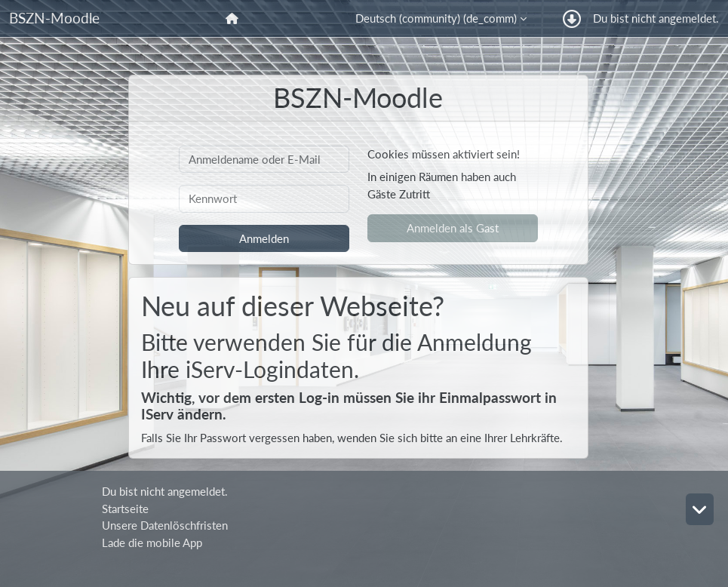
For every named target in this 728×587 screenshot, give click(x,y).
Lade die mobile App (152, 542)
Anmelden (264, 238)
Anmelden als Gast (453, 228)
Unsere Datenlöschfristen (165, 525)
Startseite (125, 509)
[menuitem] (233, 18)
